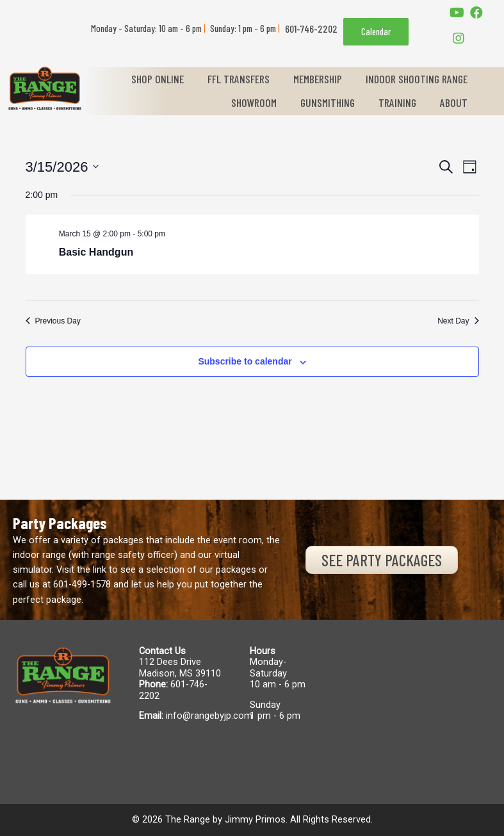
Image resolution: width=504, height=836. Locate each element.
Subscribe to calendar (245, 361)
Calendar (376, 31)
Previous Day (53, 321)
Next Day (458, 321)
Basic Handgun (96, 252)
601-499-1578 (82, 584)
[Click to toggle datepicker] (62, 167)
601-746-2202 (173, 690)
